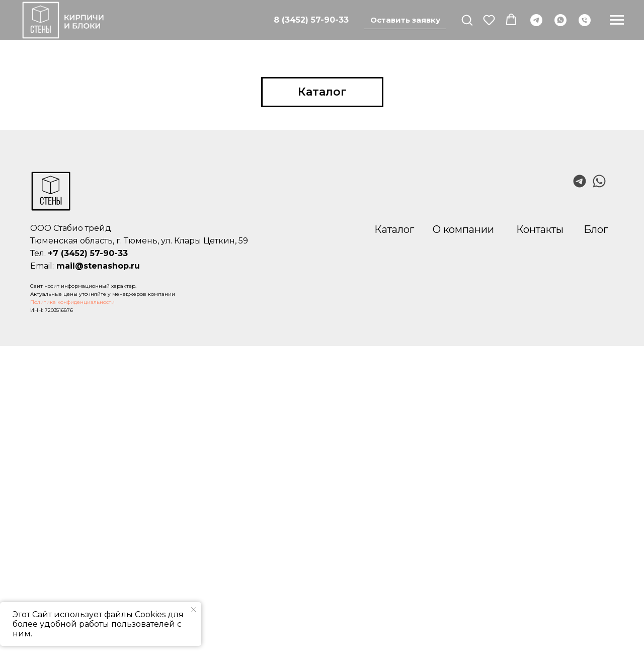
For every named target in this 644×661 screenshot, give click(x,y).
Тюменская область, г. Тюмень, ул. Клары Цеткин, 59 (139, 241)
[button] (467, 20)
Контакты (540, 229)
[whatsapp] (560, 20)
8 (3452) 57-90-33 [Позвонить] (311, 20)
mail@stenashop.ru (98, 266)
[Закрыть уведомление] (194, 610)
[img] (599, 181)
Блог (596, 229)
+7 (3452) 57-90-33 (88, 253)
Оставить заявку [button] (405, 20)
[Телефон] (585, 20)
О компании (463, 229)
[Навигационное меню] (617, 20)
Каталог (394, 229)
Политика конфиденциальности (72, 302)
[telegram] (536, 20)
